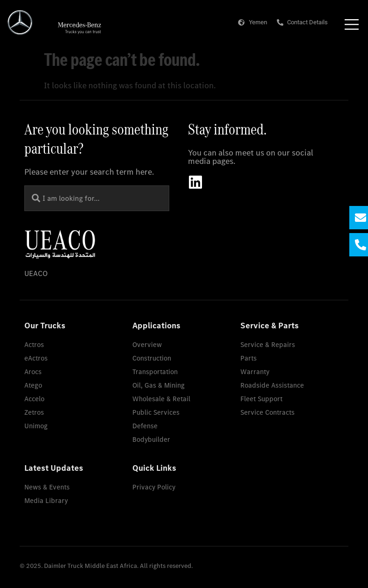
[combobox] (97, 198)
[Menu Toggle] (352, 25)
